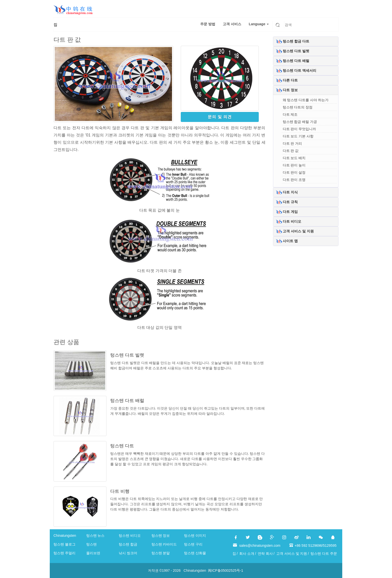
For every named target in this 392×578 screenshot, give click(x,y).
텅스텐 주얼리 (64, 553)
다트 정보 (290, 90)
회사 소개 (247, 554)
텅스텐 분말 (161, 553)
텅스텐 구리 (193, 544)
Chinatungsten (65, 536)
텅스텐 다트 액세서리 (299, 70)
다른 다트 (290, 80)
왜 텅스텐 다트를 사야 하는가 (306, 100)
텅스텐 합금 (128, 544)
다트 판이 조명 (294, 180)
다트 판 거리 (292, 143)
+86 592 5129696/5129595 (315, 546)
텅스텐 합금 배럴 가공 (300, 122)
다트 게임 (290, 212)
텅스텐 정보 (161, 536)
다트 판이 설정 (294, 172)
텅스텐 (91, 544)
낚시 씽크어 (128, 553)
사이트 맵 (290, 241)
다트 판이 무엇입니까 (299, 129)
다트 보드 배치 (294, 158)
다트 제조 (290, 114)
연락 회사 (265, 554)
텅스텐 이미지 (195, 536)
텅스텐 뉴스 (95, 536)
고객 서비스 (232, 24)
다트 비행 (120, 491)
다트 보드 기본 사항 (298, 136)
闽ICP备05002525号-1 (225, 571)
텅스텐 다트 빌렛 (127, 355)
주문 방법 (208, 24)
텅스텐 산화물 (195, 553)
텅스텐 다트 (122, 446)
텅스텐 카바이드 (164, 544)
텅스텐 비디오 (130, 536)
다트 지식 (290, 192)
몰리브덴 (93, 553)
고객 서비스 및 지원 (298, 231)
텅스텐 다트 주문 (324, 554)
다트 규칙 (290, 202)
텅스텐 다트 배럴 (127, 401)
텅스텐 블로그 (64, 544)
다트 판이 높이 (294, 165)
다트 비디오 (292, 221)
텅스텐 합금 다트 (296, 41)
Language (259, 24)
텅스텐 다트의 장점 (298, 107)
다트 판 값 (291, 151)
